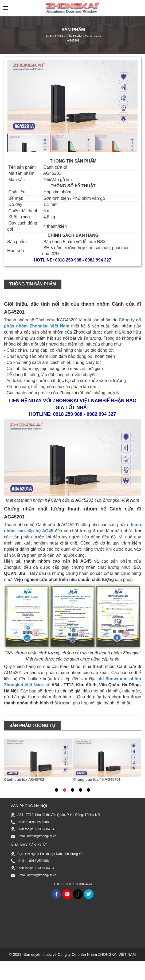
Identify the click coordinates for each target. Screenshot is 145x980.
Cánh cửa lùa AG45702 (24, 779)
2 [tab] (64, 790)
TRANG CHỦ (54, 36)
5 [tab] (88, 790)
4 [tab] (80, 790)
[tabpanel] (38, 760)
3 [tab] (72, 790)
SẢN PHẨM (74, 36)
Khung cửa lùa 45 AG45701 (97, 779)
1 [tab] (56, 790)
